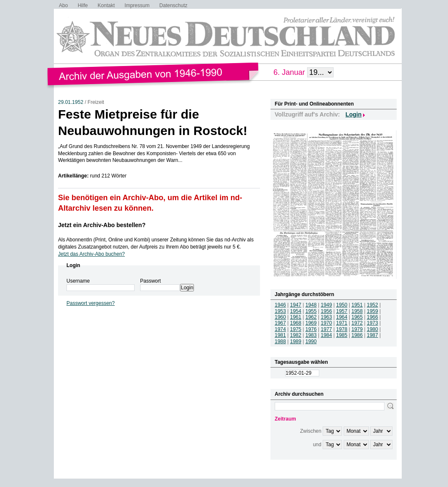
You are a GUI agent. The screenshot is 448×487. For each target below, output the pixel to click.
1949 (327, 305)
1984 (327, 335)
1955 (311, 311)
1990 (311, 341)
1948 (311, 305)
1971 (342, 323)
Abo (63, 5)
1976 (311, 329)
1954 (296, 311)
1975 (296, 329)
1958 (357, 311)
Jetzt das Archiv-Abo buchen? (91, 254)
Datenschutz (174, 5)
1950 (342, 305)
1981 (280, 335)
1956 (327, 311)
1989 (296, 341)
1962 (311, 317)
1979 (357, 329)
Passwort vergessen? (91, 303)
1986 (357, 335)
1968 (296, 323)
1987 (372, 335)
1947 (296, 305)
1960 (280, 317)
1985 (342, 335)
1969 (311, 323)
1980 (372, 329)
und (317, 445)
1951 (357, 305)
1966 (372, 317)
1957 (342, 311)
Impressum (137, 5)
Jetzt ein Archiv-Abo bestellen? (102, 225)
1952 (372, 305)
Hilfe (83, 5)
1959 (372, 311)
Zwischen (311, 431)
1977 (327, 329)
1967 (280, 323)
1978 (342, 329)
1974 (280, 329)
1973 (372, 323)
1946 (280, 305)
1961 (296, 317)
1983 (311, 335)
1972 (357, 323)
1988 (280, 341)
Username (78, 281)
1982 (296, 335)
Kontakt (106, 5)
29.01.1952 (71, 102)
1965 (357, 317)
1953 (280, 311)
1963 (327, 317)
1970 (327, 323)
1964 (342, 317)
